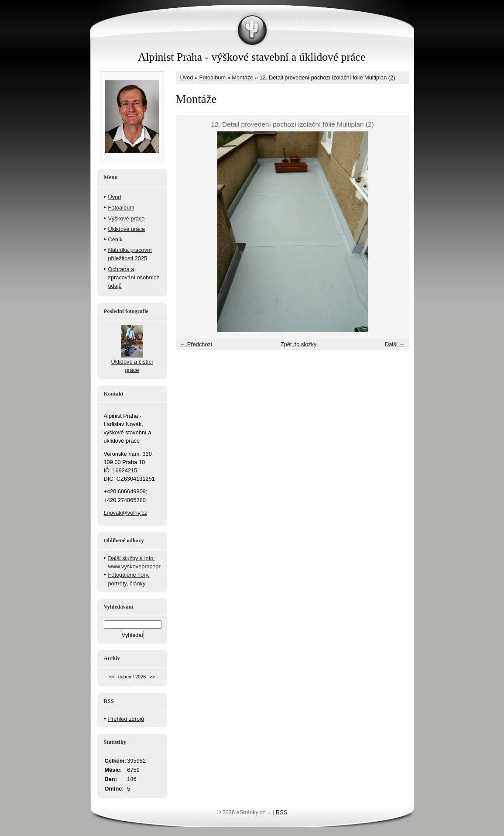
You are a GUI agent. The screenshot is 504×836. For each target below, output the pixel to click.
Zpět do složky (299, 344)
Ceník (115, 239)
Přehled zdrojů (126, 719)
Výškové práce (127, 218)
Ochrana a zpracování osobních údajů (134, 277)
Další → (395, 344)
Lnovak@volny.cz (126, 513)
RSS (281, 812)
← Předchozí (196, 344)
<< (112, 677)
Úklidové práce (127, 229)
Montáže (242, 77)
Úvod (187, 77)
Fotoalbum (213, 77)
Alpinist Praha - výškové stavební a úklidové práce (252, 57)
